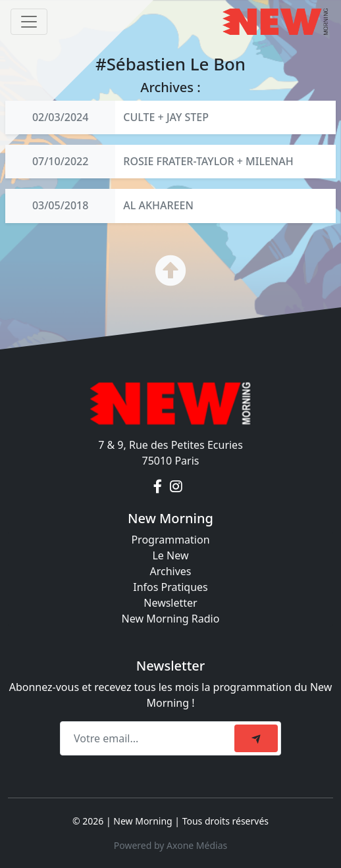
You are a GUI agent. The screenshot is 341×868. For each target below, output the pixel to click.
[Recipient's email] (149, 738)
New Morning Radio (171, 619)
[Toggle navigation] (29, 22)
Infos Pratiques (170, 587)
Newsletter (170, 603)
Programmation (170, 540)
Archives (170, 571)
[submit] (256, 738)
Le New (170, 555)
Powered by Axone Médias (170, 845)
